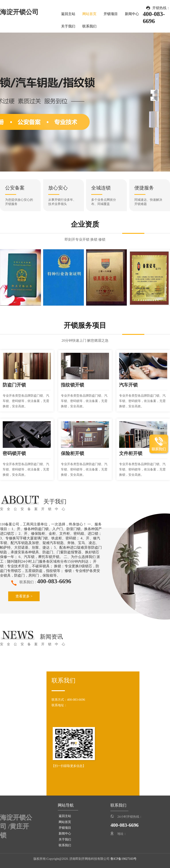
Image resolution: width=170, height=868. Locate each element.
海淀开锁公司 (19, 12)
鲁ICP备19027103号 (123, 859)
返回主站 (68, 14)
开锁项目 (111, 14)
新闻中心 (132, 14)
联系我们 (89, 26)
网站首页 (89, 14)
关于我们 (68, 26)
